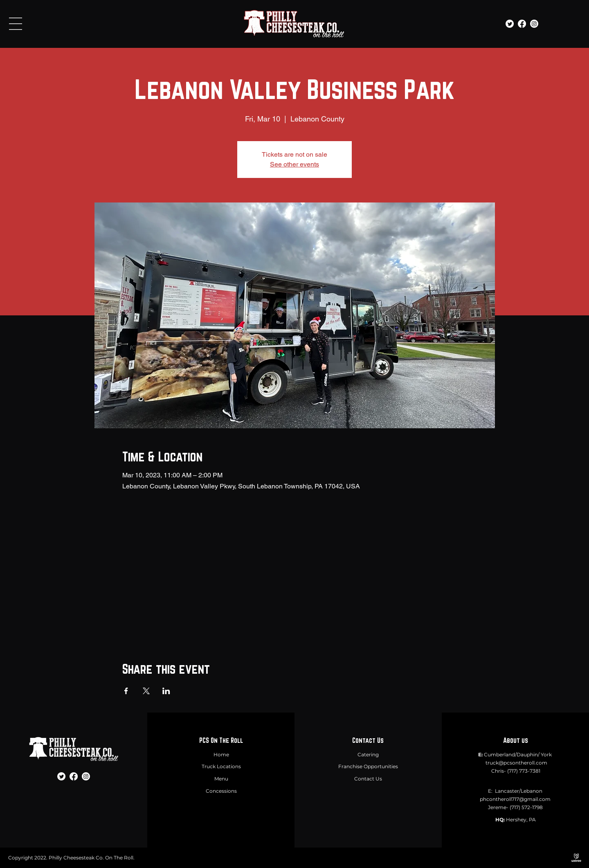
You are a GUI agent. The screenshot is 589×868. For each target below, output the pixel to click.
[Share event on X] (146, 691)
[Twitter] (510, 24)
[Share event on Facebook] (126, 691)
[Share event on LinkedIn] (166, 691)
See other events (294, 164)
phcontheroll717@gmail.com (515, 799)
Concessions (221, 791)
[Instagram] (534, 24)
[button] (16, 24)
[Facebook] (522, 24)
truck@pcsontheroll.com (516, 763)
